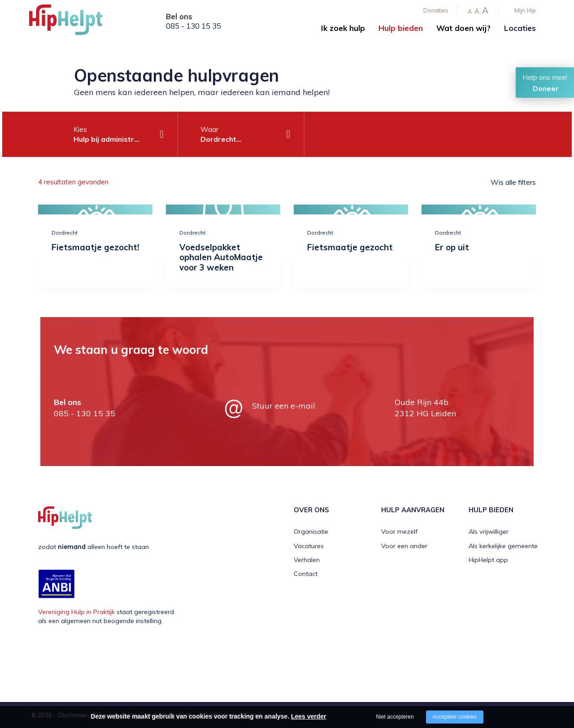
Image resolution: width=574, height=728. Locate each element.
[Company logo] (74, 22)
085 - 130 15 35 (194, 26)
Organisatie (311, 532)
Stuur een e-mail (284, 406)
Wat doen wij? (463, 28)
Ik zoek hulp (343, 28)
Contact (306, 574)
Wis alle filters (513, 182)
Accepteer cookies (455, 717)
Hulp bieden (401, 28)
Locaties (520, 28)
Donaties (436, 10)
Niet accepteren (395, 717)
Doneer (546, 88)
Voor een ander (404, 546)
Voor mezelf (399, 532)
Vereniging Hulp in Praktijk (76, 612)
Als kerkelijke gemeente (503, 546)
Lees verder (309, 716)
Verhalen (307, 560)
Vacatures (309, 546)
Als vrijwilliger (489, 532)
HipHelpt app (488, 560)
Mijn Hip (525, 10)
